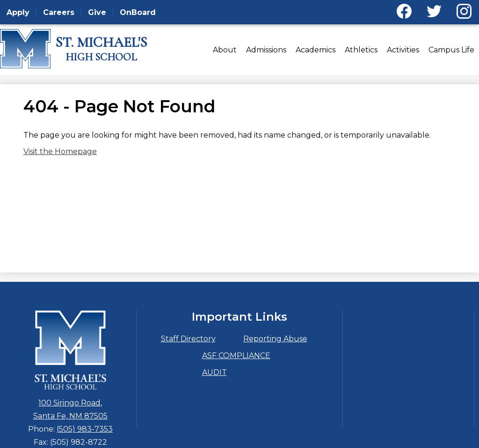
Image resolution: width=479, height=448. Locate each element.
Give (97, 12)
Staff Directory (188, 339)
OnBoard (138, 12)
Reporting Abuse (275, 339)
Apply (18, 12)
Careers (59, 12)
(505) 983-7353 (85, 429)
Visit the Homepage (60, 151)
